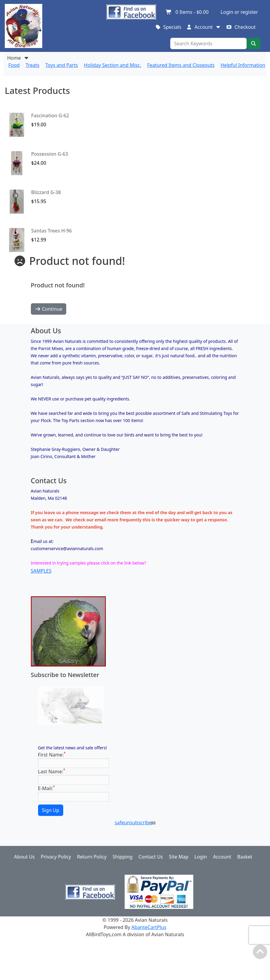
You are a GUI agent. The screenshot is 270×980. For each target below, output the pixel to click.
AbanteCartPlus (149, 927)
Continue (49, 309)
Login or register (239, 12)
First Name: (52, 755)
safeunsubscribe (135, 823)
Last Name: (52, 771)
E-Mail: (47, 788)
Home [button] (18, 58)
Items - (187, 12)
